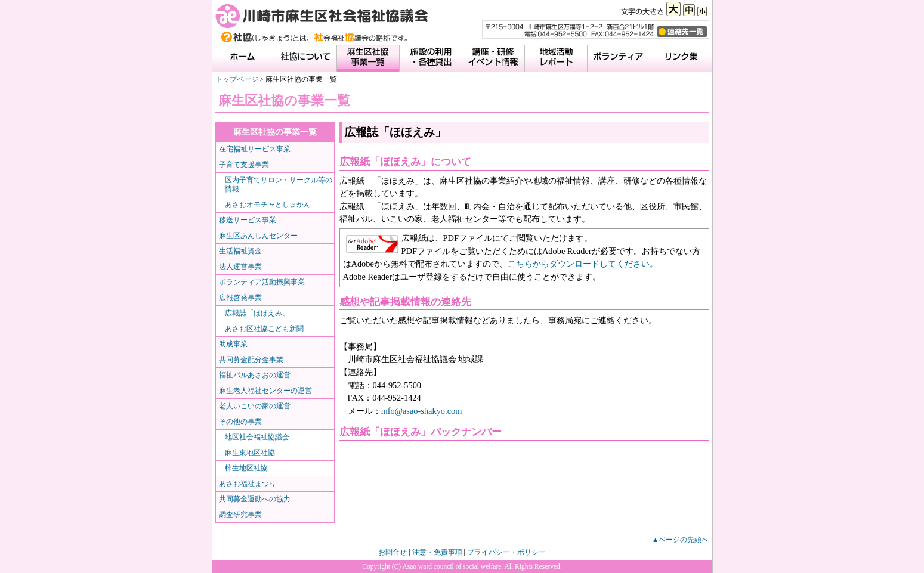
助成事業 (233, 344)
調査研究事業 (240, 515)
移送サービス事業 (248, 220)
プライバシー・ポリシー (506, 552)
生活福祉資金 (240, 251)
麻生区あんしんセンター (258, 236)
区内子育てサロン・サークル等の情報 (279, 185)
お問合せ (393, 552)
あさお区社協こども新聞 (264, 329)
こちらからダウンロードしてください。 (583, 264)
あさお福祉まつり (248, 484)
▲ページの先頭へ (680, 540)
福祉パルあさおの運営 (255, 375)
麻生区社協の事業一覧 (275, 132)
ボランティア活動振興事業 (262, 282)
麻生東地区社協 (250, 453)
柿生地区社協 (246, 468)
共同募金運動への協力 (255, 499)
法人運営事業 (240, 267)
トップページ (237, 79)
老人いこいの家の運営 (255, 406)
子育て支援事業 (244, 165)
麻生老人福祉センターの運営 (265, 391)
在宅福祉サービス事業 (255, 149)
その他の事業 (240, 422)
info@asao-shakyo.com (422, 411)
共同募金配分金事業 (251, 360)
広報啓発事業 (240, 298)
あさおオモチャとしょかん (268, 205)
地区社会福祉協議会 (257, 437)
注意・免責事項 (437, 552)
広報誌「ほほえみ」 (257, 313)
